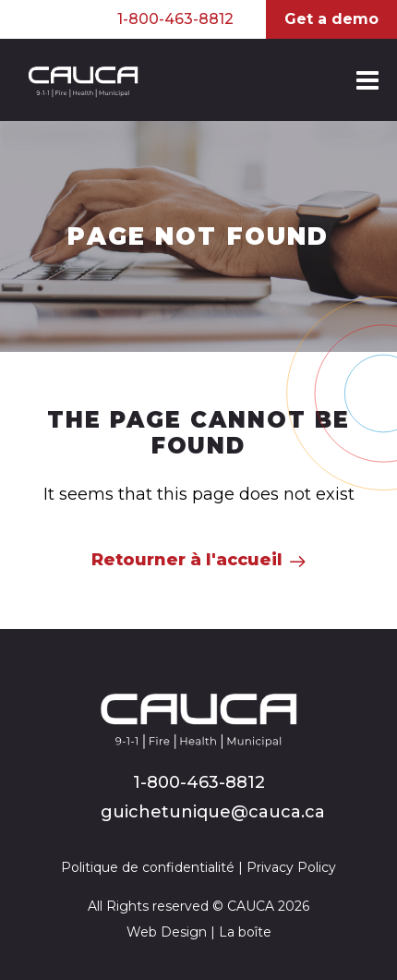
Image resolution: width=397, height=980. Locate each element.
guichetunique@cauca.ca (213, 812)
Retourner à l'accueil (187, 560)
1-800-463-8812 (175, 19)
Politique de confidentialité (148, 867)
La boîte (245, 932)
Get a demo (331, 19)
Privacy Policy (291, 867)
